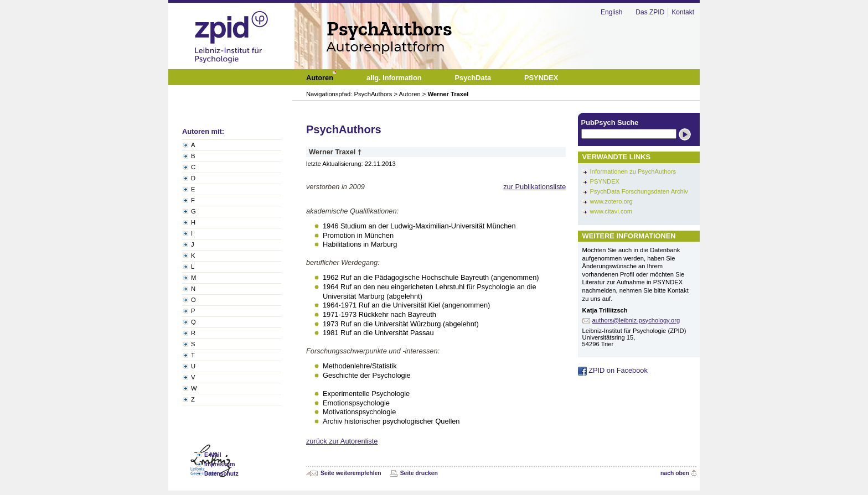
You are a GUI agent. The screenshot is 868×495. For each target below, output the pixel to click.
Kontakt (683, 12)
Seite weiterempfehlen (351, 473)
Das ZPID (650, 12)
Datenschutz (221, 474)
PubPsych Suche (610, 123)
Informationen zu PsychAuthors (633, 171)
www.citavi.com (611, 211)
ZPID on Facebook (613, 370)
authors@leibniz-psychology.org (636, 320)
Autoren (410, 94)
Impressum (219, 464)
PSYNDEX (605, 181)
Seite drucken (419, 473)
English (611, 12)
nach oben (675, 473)
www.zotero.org (611, 201)
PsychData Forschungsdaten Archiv (639, 191)
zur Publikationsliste (534, 187)
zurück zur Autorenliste (342, 441)
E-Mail (213, 455)
